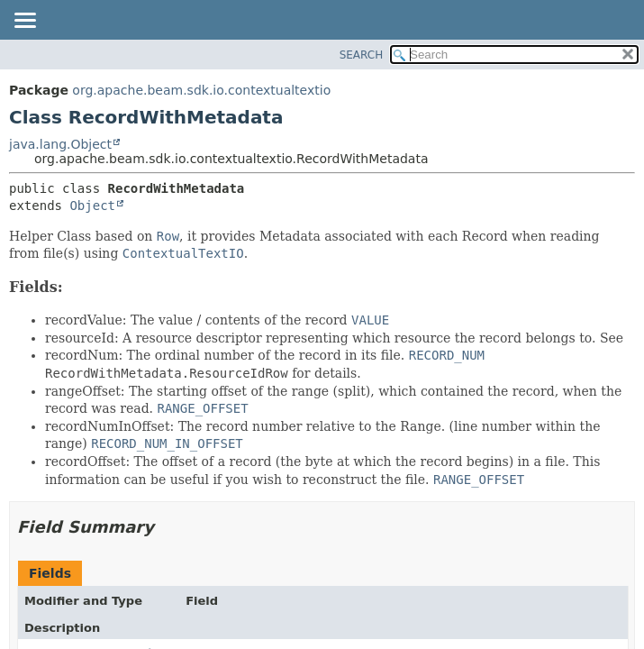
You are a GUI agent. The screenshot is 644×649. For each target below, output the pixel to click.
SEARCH (362, 55)
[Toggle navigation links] (24, 22)
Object (92, 206)
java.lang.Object (60, 144)
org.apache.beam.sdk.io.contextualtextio (201, 90)
